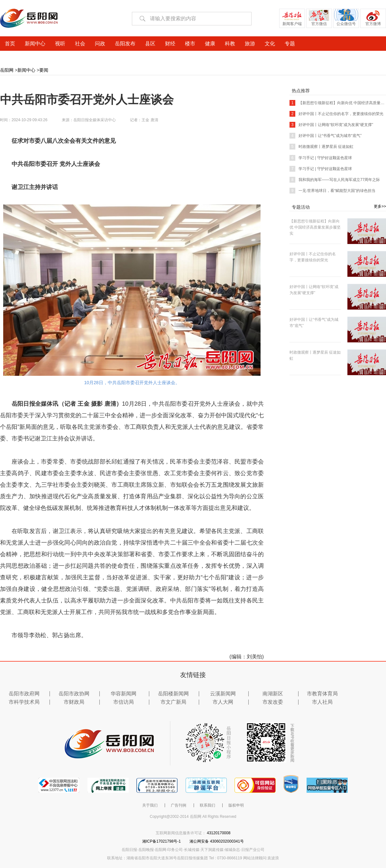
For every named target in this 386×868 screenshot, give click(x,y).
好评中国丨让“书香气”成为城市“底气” (326, 136)
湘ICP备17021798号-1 (162, 841)
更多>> (380, 206)
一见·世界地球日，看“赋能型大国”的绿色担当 (332, 191)
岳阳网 (7, 70)
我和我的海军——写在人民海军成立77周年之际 (335, 180)
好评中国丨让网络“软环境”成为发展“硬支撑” (331, 125)
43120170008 (219, 833)
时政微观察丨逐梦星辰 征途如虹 (322, 147)
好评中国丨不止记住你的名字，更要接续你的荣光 (336, 114)
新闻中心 (26, 70)
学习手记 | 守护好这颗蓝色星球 (321, 158)
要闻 (44, 70)
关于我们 (150, 805)
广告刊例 (179, 805)
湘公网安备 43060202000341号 (217, 841)
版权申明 (236, 805)
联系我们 (207, 805)
